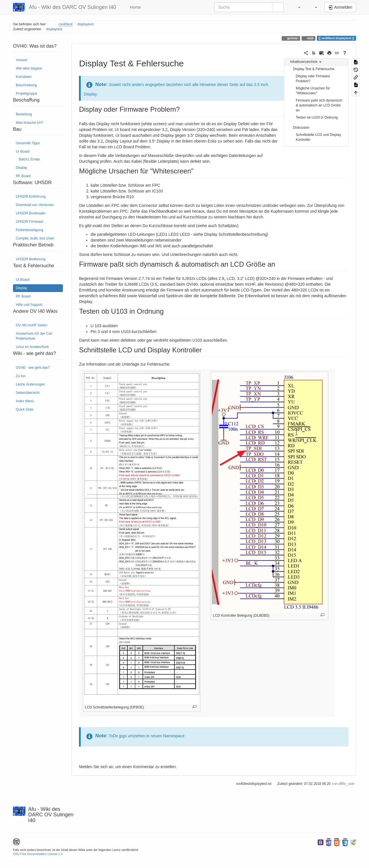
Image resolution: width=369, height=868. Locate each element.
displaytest (85, 24)
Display (21, 168)
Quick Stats (25, 409)
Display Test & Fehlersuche (314, 69)
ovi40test (66, 24)
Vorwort (22, 60)
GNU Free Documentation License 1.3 (38, 854)
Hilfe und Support (29, 305)
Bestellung (24, 114)
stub (310, 38)
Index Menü (25, 401)
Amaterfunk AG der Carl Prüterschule (34, 336)
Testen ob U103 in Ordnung (317, 117)
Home (135, 7)
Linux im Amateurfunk (32, 347)
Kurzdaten (24, 77)
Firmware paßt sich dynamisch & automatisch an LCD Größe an (319, 105)
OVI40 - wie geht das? (33, 368)
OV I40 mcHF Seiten (32, 325)
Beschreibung (26, 85)
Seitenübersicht (28, 393)
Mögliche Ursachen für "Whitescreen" (313, 91)
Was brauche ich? (30, 123)
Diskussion (301, 128)
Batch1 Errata (29, 159)
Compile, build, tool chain (35, 238)
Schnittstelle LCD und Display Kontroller (318, 137)
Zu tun (21, 376)
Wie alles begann (29, 68)
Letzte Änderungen (30, 384)
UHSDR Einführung (31, 197)
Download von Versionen (35, 205)
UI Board (23, 151)
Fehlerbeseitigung (30, 230)
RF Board (23, 176)
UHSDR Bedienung (31, 259)
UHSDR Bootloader (31, 213)
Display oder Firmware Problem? (313, 79)
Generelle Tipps (28, 143)
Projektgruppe (27, 93)
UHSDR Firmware (30, 222)
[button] (296, 7)
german (292, 38)
